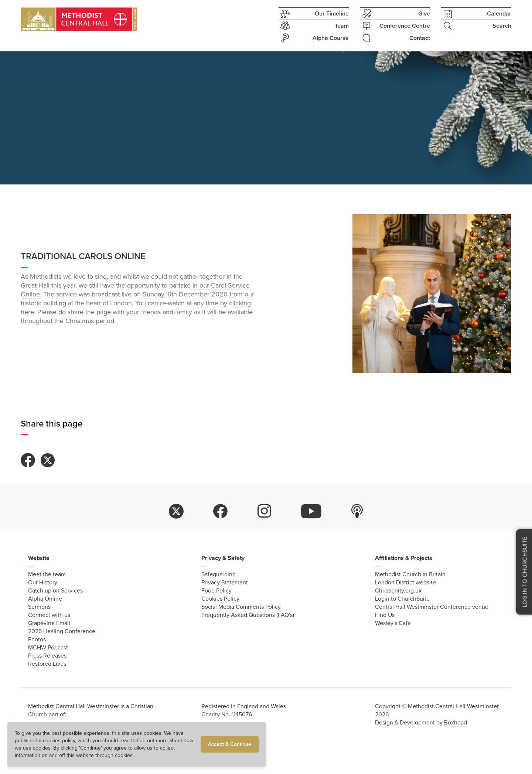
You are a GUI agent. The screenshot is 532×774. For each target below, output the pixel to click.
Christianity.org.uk (398, 591)
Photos (37, 639)
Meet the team (47, 574)
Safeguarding (219, 574)
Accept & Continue (230, 744)
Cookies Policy (220, 599)
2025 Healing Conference (62, 631)
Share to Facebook (28, 460)
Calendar (476, 14)
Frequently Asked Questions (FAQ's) (248, 615)
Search (476, 26)
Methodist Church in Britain (410, 574)
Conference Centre (395, 26)
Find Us (385, 615)
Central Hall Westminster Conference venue (432, 607)
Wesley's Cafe (393, 623)
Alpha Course (314, 38)
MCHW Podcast (48, 648)
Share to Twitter (48, 460)
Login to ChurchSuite (402, 599)
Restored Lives (47, 664)
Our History (43, 583)
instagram (265, 511)
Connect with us (49, 615)
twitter (176, 511)
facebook (221, 511)
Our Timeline (314, 14)
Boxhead (456, 723)
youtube (311, 511)
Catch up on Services (55, 591)
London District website (405, 583)
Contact (395, 38)
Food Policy (216, 591)
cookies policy (59, 741)
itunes (357, 511)
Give (395, 14)
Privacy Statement (225, 583)
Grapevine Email (49, 623)
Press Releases (47, 656)
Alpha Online (45, 599)
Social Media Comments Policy (241, 607)
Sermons (39, 607)
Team (314, 26)
